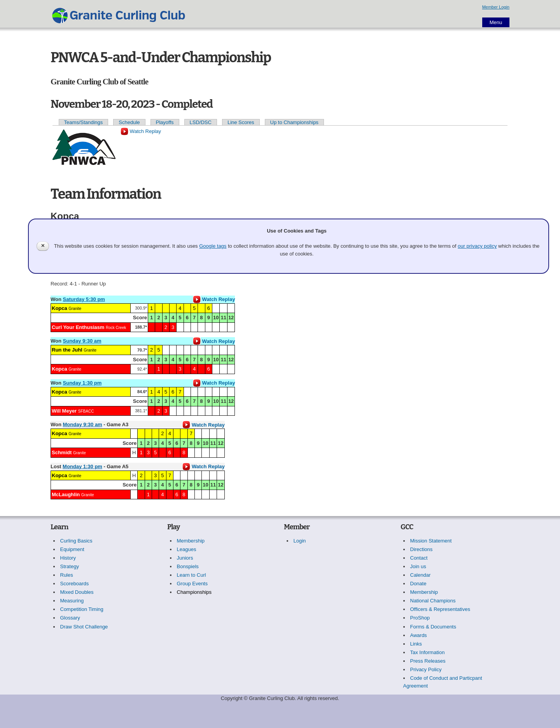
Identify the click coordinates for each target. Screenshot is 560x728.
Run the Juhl (67, 350)
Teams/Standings (84, 122)
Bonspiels (188, 566)
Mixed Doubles (77, 592)
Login (300, 541)
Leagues (187, 549)
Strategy (70, 566)
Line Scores (241, 122)
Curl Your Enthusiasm (78, 327)
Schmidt (62, 452)
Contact (419, 558)
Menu (496, 22)
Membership (191, 541)
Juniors (185, 558)
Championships (194, 592)
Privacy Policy (426, 669)
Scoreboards (75, 584)
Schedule (129, 122)
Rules (67, 575)
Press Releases (428, 661)
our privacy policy (477, 246)
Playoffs (165, 122)
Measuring (72, 601)
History (68, 558)
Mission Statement (431, 541)
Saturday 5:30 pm (84, 299)
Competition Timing (82, 609)
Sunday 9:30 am (82, 341)
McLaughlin (66, 494)
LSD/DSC (201, 122)
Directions (422, 549)
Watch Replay (141, 131)
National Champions (433, 601)
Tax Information (428, 652)
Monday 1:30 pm (82, 466)
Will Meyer (64, 411)
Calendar (421, 575)
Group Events (192, 584)
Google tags (213, 246)
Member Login (496, 7)
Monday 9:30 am (83, 424)
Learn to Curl (192, 575)
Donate (418, 584)
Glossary (70, 618)
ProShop (420, 618)
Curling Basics (76, 541)
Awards (419, 635)
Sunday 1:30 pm (82, 383)
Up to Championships (294, 122)
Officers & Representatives (440, 609)
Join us (418, 566)
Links (416, 644)
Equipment (72, 549)
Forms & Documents (433, 627)
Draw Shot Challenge (84, 627)
